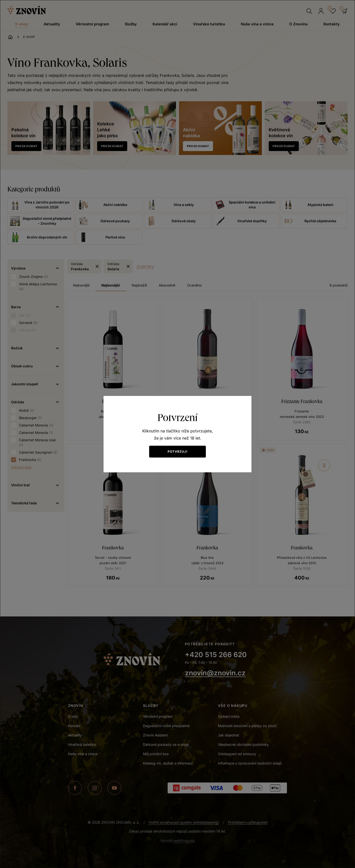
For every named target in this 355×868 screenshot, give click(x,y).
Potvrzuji (177, 451)
